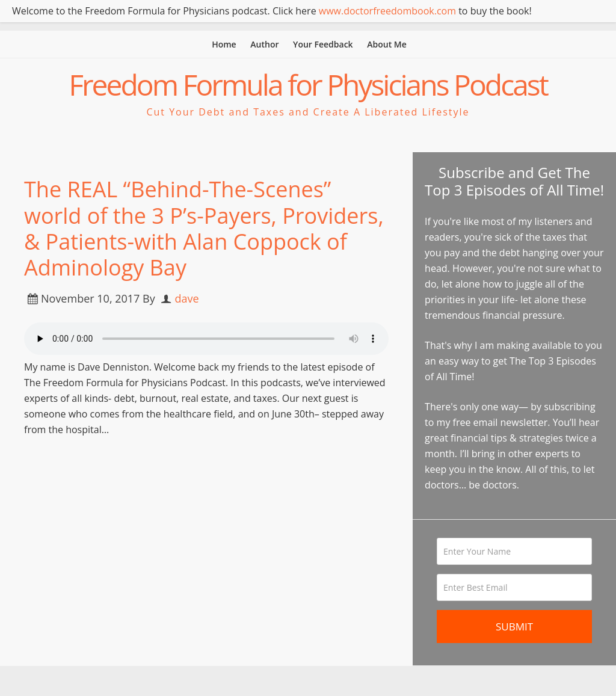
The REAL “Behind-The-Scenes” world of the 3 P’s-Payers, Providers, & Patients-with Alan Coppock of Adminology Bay (204, 228)
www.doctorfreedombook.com (387, 11)
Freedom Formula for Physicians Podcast (308, 85)
